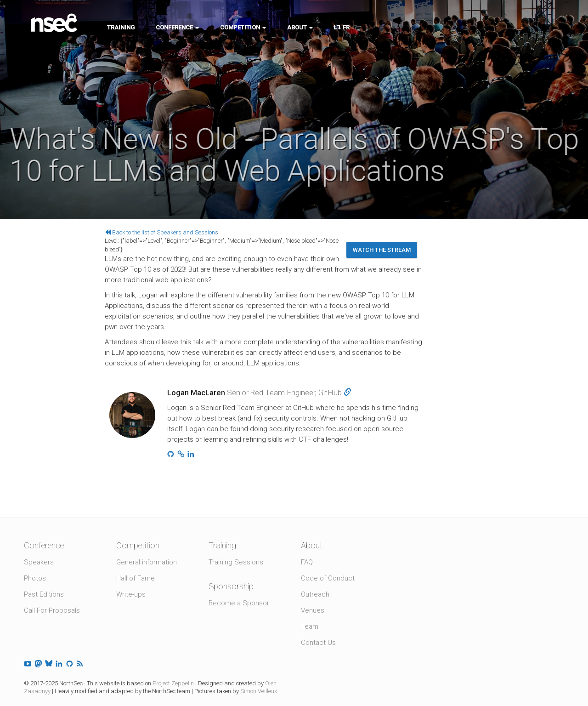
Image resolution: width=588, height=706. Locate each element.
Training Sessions (236, 562)
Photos (35, 578)
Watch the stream (382, 250)
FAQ (307, 562)
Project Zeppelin (173, 683)
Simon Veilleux (259, 691)
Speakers (39, 562)
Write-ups (131, 594)
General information (147, 562)
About (300, 27)
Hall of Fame (136, 578)
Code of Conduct (328, 578)
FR (342, 27)
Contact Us (318, 643)
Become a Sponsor (239, 603)
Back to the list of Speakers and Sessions (161, 232)
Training (121, 27)
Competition (243, 27)
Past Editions (44, 594)
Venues (313, 610)
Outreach (315, 594)
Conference (177, 27)
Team (310, 626)
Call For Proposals (52, 610)
